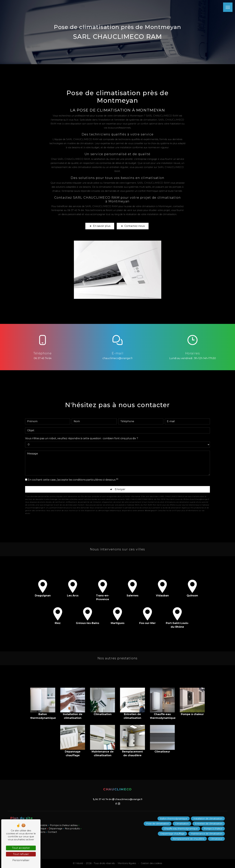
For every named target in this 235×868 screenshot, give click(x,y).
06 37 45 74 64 (43, 358)
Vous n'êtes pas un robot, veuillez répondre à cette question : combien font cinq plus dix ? (82, 433)
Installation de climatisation (208, 819)
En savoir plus (100, 226)
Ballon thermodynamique (174, 819)
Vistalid (80, 863)
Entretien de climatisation (209, 824)
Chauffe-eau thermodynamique (181, 829)
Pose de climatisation (158, 824)
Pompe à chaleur (213, 829)
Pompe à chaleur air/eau (64, 825)
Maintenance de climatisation (207, 834)
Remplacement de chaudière (189, 839)
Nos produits (72, 829)
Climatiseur (216, 839)
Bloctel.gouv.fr (151, 505)
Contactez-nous (133, 226)
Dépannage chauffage (172, 834)
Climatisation (182, 824)
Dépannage (56, 829)
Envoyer (120, 484)
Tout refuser (21, 854)
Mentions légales (127, 863)
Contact (52, 832)
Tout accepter (21, 848)
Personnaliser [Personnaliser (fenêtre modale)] (21, 860)
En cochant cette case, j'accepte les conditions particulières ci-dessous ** (73, 474)
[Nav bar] (228, 7)
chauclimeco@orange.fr (118, 358)
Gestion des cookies (151, 863)
